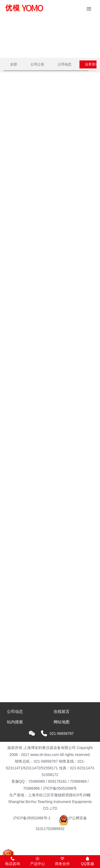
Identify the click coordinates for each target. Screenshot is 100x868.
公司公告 (37, 64)
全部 (14, 64)
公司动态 (65, 64)
